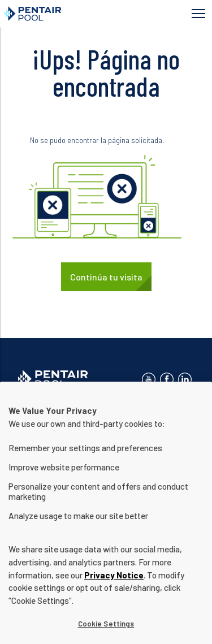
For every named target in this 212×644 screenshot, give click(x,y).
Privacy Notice (114, 586)
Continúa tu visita (106, 277)
